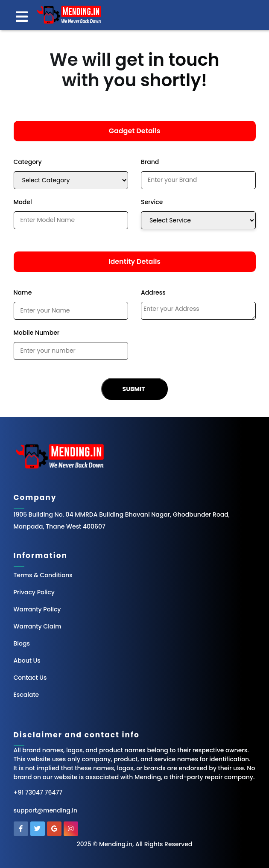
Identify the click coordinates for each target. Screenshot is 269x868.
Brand (150, 162)
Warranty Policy (37, 609)
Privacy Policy (34, 592)
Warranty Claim (38, 626)
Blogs (22, 643)
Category (28, 162)
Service (152, 202)
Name (23, 292)
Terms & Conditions (43, 575)
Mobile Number (37, 333)
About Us (27, 660)
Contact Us (30, 678)
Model (23, 202)
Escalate (26, 695)
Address (153, 292)
